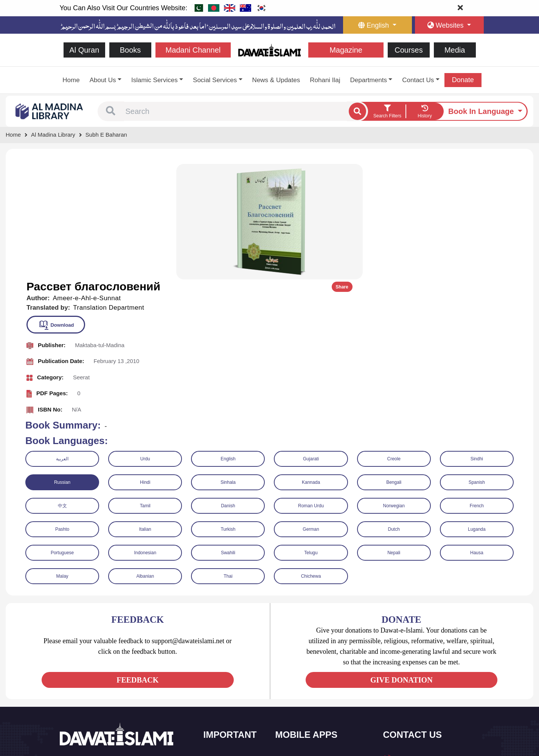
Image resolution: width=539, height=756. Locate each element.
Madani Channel (193, 50)
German (311, 413)
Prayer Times (299, 676)
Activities (223, 708)
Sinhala (228, 366)
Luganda (477, 413)
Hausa (477, 437)
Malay (62, 460)
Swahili (228, 437)
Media (455, 50)
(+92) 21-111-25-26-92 (421, 661)
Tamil (145, 390)
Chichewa (311, 460)
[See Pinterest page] (121, 680)
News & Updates (276, 80)
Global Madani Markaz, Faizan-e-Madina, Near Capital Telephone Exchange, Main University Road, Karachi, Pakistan (433, 709)
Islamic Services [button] (155, 80)
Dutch (394, 413)
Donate (463, 80)
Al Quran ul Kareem (306, 660)
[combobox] (236, 111)
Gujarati (311, 343)
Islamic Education (232, 724)
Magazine (346, 50)
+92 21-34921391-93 (419, 645)
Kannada (311, 366)
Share (508, 171)
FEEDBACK (137, 564)
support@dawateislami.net (425, 677)
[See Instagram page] (108, 680)
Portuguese (62, 437)
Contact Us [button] (418, 80)
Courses (409, 50)
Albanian (145, 460)
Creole (394, 343)
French (477, 390)
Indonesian (145, 437)
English (228, 343)
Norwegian (394, 390)
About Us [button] (103, 80)
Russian (62, 366)
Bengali (394, 366)
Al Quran (84, 50)
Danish (228, 390)
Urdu (145, 343)
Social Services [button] (215, 80)
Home (71, 80)
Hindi (145, 366)
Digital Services (302, 708)
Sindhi (477, 343)
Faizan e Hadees (303, 692)
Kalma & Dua (299, 724)
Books (130, 50)
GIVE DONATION (402, 564)
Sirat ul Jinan (299, 644)
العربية (62, 343)
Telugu (311, 437)
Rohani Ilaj (325, 80)
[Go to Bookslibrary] (50, 111)
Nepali (394, 437)
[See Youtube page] (94, 680)
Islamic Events (229, 676)
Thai (228, 460)
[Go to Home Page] (269, 49)
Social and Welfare (234, 644)
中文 (62, 390)
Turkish (228, 413)
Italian (145, 413)
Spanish (477, 366)
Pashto (62, 413)
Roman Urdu (311, 390)
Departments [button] (369, 80)
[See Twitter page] (80, 680)
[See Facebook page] (67, 680)
